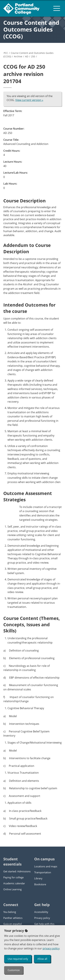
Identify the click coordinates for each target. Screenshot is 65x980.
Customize (14, 970)
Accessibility (41, 912)
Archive (18, 56)
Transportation (43, 872)
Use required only (18, 959)
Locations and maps (46, 866)
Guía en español (13, 924)
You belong (10, 912)
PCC (6, 53)
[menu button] (57, 8)
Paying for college (13, 877)
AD (27, 56)
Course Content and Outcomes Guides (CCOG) (31, 29)
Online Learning (12, 889)
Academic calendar (14, 883)
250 (33, 56)
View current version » (29, 100)
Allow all (42, 959)
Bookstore (40, 884)
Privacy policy (42, 918)
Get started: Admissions (17, 871)
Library (38, 878)
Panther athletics (13, 918)
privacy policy (51, 948)
